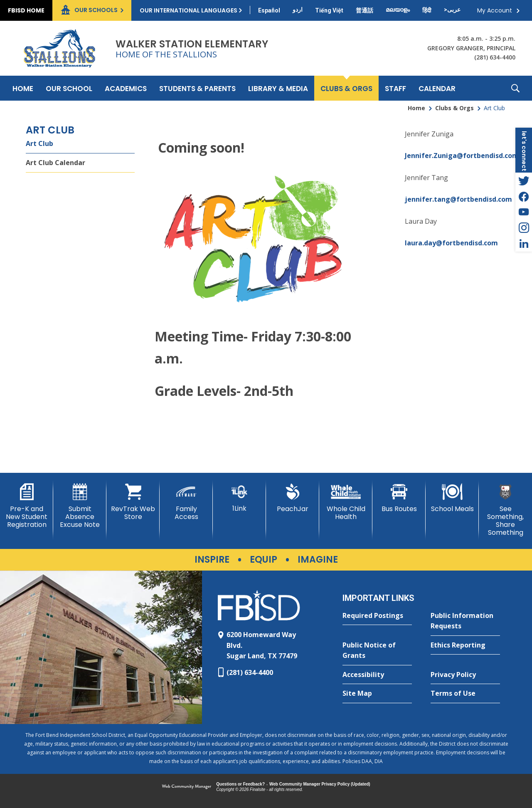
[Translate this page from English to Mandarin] (365, 10)
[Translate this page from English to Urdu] (298, 10)
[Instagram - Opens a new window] (524, 228)
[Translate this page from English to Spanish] (269, 10)
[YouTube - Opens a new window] (524, 212)
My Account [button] (495, 10)
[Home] (23, 88)
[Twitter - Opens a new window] (524, 180)
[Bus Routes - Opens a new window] (399, 498)
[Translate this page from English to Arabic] (452, 10)
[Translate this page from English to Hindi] (427, 10)
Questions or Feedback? (240, 784)
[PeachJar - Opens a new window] (293, 498)
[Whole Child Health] (346, 502)
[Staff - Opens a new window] (395, 88)
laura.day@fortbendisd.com (451, 243)
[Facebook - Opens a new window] (524, 196)
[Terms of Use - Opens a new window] (465, 694)
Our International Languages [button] (188, 10)
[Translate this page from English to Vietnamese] (329, 10)
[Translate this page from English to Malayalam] (398, 10)
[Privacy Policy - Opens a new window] (465, 675)
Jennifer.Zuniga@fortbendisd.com (462, 156)
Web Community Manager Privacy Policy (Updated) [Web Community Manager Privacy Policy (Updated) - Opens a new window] (320, 784)
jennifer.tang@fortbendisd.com (458, 199)
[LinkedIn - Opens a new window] (524, 244)
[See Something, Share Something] (505, 510)
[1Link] (239, 498)
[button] (515, 88)
